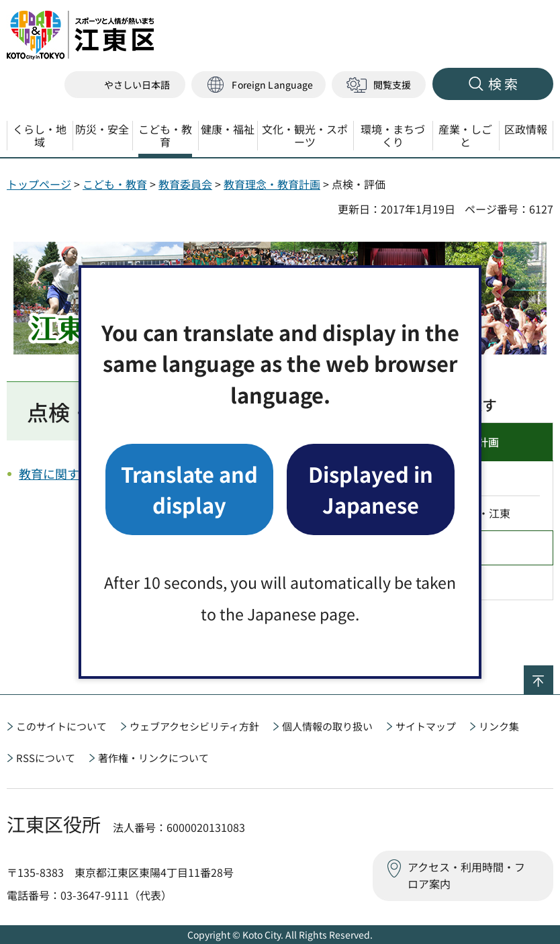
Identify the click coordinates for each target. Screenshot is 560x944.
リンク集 (499, 726)
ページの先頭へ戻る (553, 674)
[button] (259, 85)
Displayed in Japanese (371, 489)
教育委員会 (185, 184)
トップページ (39, 184)
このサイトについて (61, 726)
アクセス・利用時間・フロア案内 (466, 876)
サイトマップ (426, 726)
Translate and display (189, 489)
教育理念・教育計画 (272, 184)
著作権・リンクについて (153, 758)
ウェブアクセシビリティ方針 (194, 726)
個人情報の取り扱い (327, 726)
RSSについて (46, 758)
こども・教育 (115, 184)
